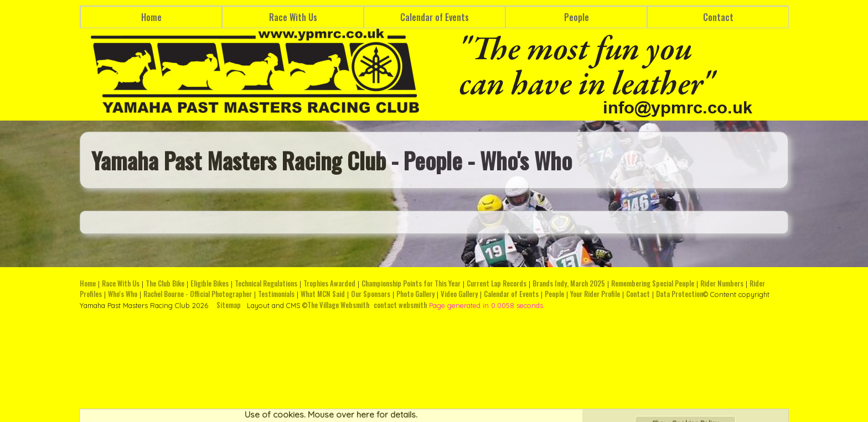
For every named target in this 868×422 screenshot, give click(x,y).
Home (151, 17)
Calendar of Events (435, 17)
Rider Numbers (722, 283)
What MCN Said (323, 294)
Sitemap (229, 305)
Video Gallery (459, 294)
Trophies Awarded (329, 283)
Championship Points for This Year (411, 283)
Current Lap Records (497, 283)
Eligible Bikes (210, 283)
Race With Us (293, 17)
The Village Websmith (338, 305)
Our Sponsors (371, 294)
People (577, 17)
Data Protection (680, 294)
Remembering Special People (653, 283)
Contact (718, 17)
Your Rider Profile (595, 294)
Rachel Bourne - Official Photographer (198, 294)
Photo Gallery (415, 294)
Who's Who (123, 294)
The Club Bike (165, 283)
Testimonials (276, 294)
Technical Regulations (266, 283)
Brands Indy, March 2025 (569, 283)
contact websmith (400, 305)
